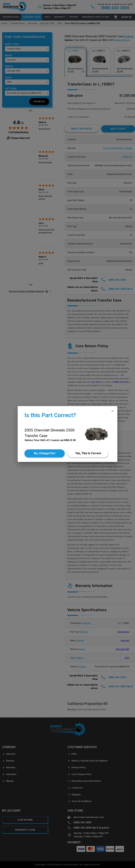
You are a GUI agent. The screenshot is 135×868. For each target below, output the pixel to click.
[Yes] (88, 453)
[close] (113, 411)
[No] (45, 453)
